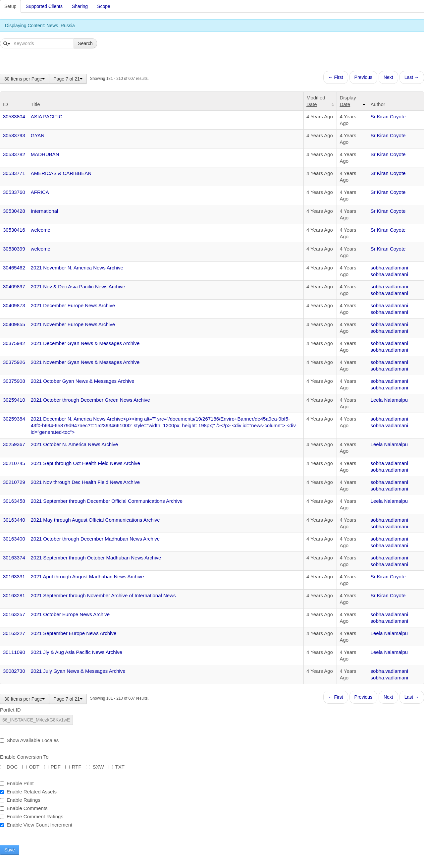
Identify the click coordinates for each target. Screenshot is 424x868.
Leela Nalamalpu (389, 400)
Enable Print (17, 783)
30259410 (14, 400)
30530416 (14, 230)
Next (388, 77)
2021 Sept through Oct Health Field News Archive (85, 463)
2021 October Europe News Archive (70, 614)
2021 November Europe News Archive (73, 324)
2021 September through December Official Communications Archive (107, 501)
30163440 (14, 520)
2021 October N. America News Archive (74, 444)
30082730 (14, 671)
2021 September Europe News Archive (74, 633)
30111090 (14, 652)
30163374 (14, 558)
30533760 (14, 192)
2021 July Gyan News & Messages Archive (78, 671)
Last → (412, 77)
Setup (10, 6)
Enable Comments (24, 808)
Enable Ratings (20, 800)
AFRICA (40, 192)
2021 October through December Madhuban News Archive (95, 539)
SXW (95, 767)
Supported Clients (44, 6)
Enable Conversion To (24, 757)
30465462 (14, 268)
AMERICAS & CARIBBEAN (61, 173)
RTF (73, 767)
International (45, 211)
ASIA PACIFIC (47, 116)
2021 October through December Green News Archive (90, 400)
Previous (363, 77)
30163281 (14, 595)
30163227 (14, 633)
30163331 (14, 577)
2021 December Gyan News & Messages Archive (85, 343)
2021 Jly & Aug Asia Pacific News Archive (77, 652)
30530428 (14, 211)
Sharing (80, 6)
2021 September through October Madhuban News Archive (96, 558)
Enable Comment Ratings (32, 816)
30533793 (14, 135)
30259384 (14, 419)
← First (336, 77)
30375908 (14, 381)
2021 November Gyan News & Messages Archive (85, 362)
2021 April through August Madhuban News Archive (87, 577)
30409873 (14, 305)
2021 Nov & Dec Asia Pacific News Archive (78, 287)
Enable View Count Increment (36, 825)
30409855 (14, 324)
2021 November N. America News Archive (77, 268)
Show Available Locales (29, 740)
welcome (41, 230)
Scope (104, 6)
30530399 (14, 249)
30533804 (14, 116)
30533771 (14, 173)
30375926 (14, 362)
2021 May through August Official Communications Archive (95, 520)
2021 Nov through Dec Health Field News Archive (85, 482)
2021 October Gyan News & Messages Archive (83, 381)
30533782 (14, 154)
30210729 (14, 482)
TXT (117, 767)
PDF (52, 767)
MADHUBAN (45, 154)
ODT (31, 767)
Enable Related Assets (28, 792)
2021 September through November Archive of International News (103, 595)
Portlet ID (10, 710)
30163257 (14, 614)
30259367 (14, 444)
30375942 (14, 343)
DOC (9, 767)
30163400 (14, 539)
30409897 (14, 287)
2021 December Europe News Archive (73, 305)
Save (10, 850)
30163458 (14, 501)
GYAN (38, 135)
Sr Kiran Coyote (388, 116)
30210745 (14, 463)
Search (85, 43)
